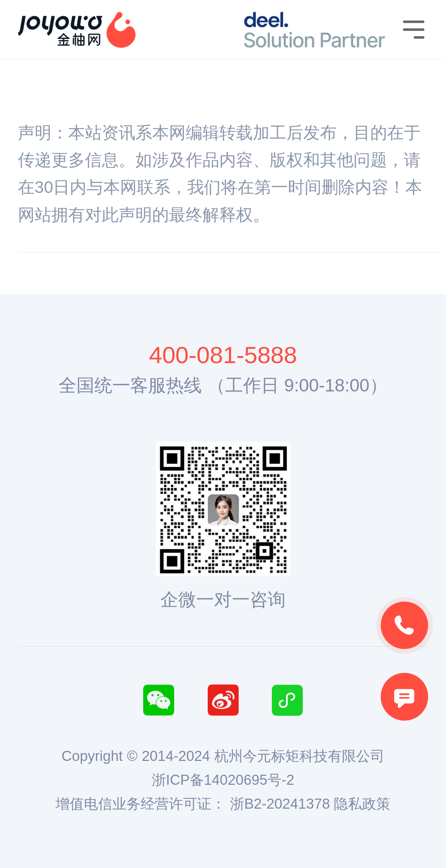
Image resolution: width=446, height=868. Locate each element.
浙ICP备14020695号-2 (223, 780)
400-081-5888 (223, 355)
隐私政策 (362, 804)
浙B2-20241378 (280, 804)
